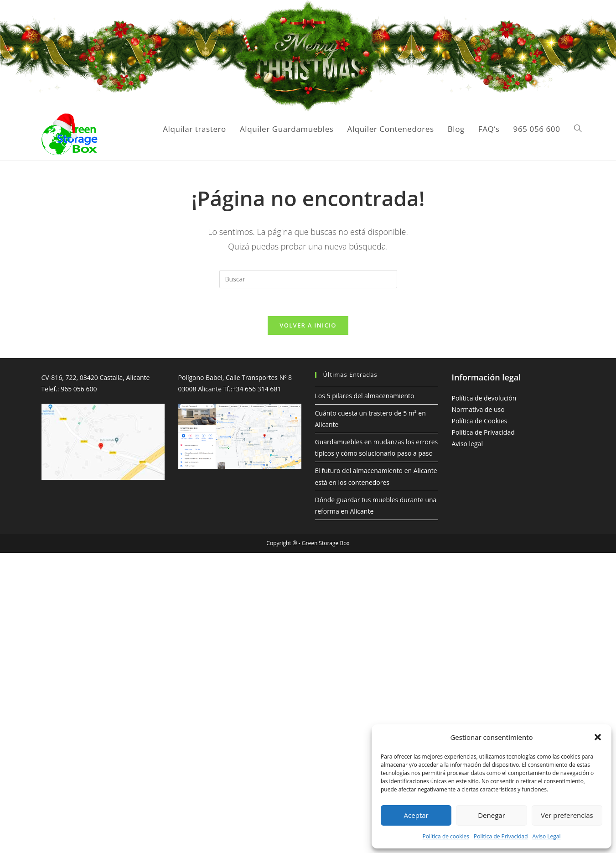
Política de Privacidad (501, 836)
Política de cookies (446, 836)
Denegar (492, 815)
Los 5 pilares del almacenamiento (365, 396)
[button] (598, 737)
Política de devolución (484, 398)
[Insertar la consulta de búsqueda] (308, 279)
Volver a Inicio (308, 325)
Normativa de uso (478, 409)
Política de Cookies (480, 421)
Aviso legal (467, 444)
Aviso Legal (547, 836)
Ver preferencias (567, 815)
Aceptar (416, 815)
